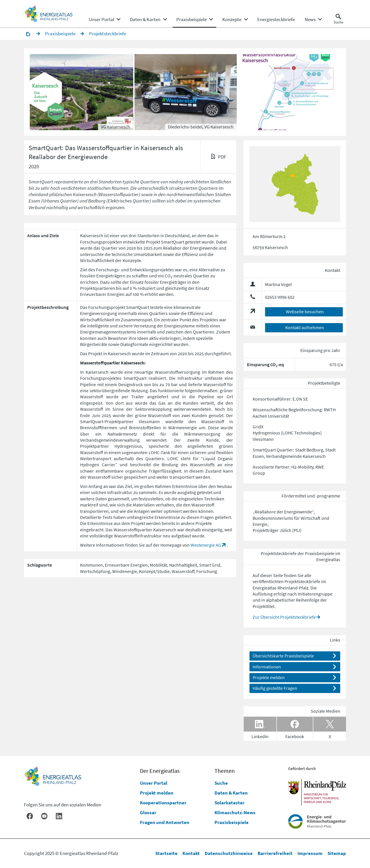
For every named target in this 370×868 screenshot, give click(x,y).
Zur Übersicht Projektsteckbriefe (284, 617)
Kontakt (191, 853)
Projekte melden (269, 677)
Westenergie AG (206, 545)
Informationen (267, 667)
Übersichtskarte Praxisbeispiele (283, 656)
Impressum (310, 853)
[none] (104, 19)
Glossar (148, 812)
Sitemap (337, 853)
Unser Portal (154, 783)
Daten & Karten (231, 793)
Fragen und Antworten (165, 822)
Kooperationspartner (163, 803)
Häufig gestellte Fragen (275, 688)
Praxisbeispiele (232, 822)
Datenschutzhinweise (229, 853)
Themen (225, 771)
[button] (82, 92)
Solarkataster (230, 803)
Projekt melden (157, 793)
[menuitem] (101, 19)
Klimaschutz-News (235, 812)
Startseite (166, 853)
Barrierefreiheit (275, 853)
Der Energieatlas (160, 771)
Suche (221, 783)
